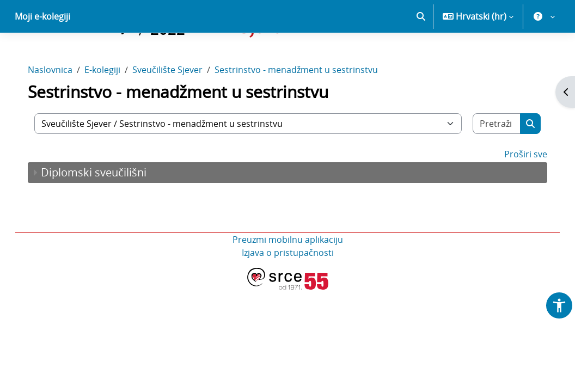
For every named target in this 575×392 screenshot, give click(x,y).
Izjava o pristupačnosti (288, 291)
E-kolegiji (113, 108)
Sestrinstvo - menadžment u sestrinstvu (307, 108)
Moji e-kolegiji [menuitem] (42, 54)
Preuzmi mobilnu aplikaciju (288, 278)
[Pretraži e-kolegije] (487, 162)
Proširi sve (515, 192)
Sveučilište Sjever (178, 108)
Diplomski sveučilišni (105, 210)
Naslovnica (61, 108)
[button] (421, 54)
